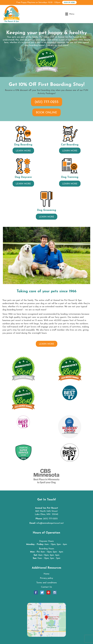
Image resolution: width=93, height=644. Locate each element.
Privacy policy (46, 578)
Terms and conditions (47, 583)
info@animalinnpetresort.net (50, 523)
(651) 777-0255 (50, 519)
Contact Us (46, 587)
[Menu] (70, 14)
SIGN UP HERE (69, 3)
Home (46, 574)
